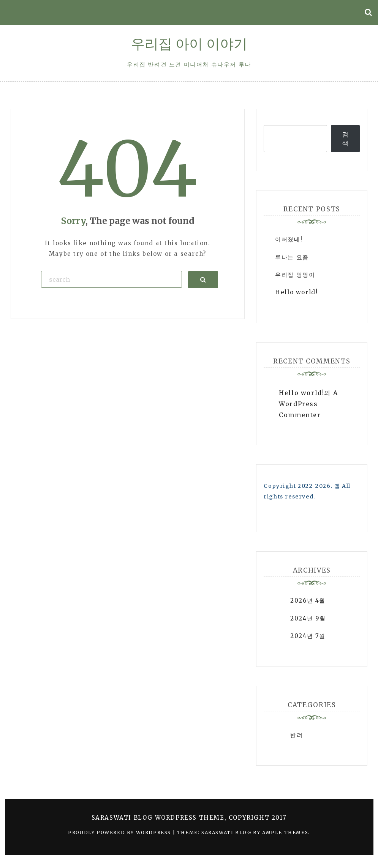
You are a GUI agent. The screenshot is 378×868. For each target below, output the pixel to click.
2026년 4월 (308, 601)
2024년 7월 (308, 636)
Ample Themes (285, 832)
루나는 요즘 (292, 257)
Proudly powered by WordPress (120, 832)
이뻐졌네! (289, 239)
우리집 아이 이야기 (189, 44)
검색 (346, 139)
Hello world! (296, 292)
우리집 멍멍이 (295, 275)
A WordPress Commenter (308, 404)
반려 (297, 735)
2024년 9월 (308, 618)
